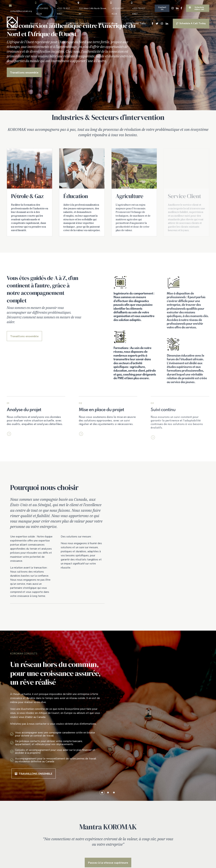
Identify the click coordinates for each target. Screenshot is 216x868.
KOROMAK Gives (108, 23)
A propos (52, 23)
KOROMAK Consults (78, 23)
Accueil (34, 23)
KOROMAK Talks (136, 23)
